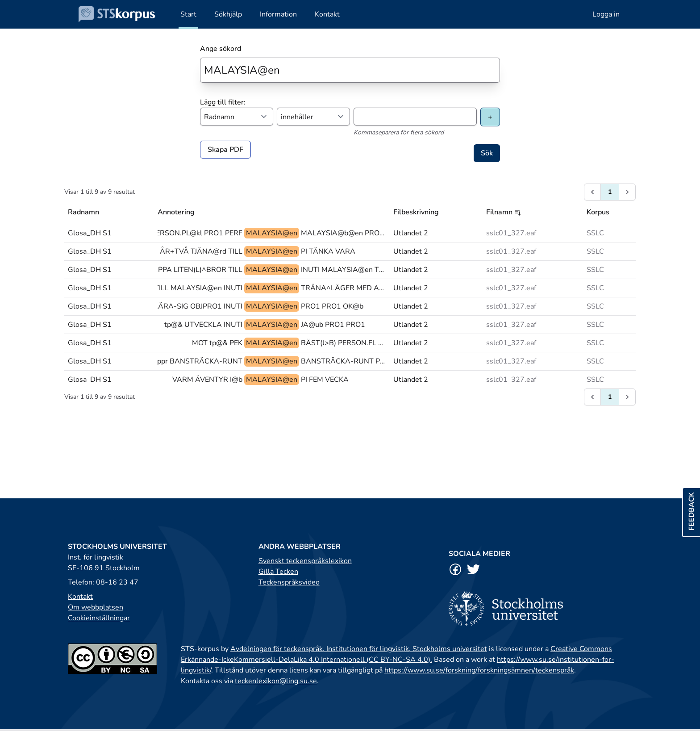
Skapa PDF (225, 150)
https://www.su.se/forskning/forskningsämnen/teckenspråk (479, 670)
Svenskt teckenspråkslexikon (305, 561)
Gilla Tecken (278, 572)
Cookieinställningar (99, 618)
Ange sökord (221, 49)
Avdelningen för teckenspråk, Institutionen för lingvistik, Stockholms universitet (359, 649)
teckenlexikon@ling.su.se (276, 681)
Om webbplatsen (96, 607)
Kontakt (80, 597)
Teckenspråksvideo (289, 582)
